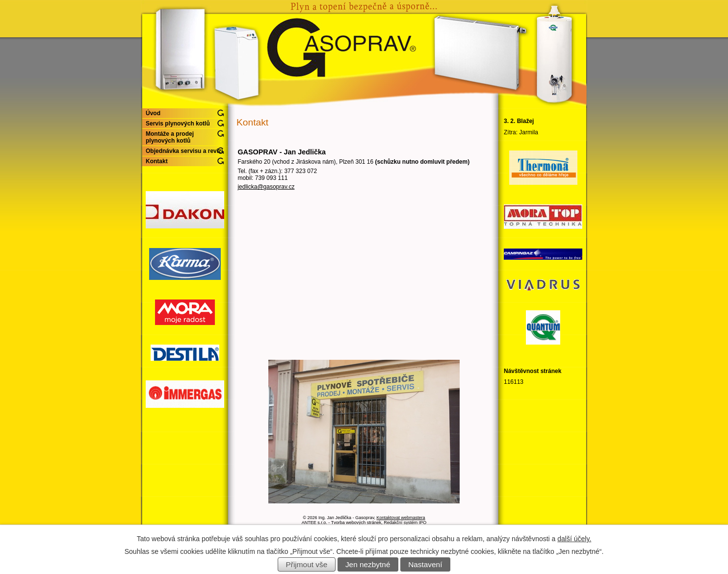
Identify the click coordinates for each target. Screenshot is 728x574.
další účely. (574, 539)
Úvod (153, 113)
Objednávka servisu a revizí (184, 151)
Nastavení (425, 564)
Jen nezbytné (368, 564)
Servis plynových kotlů (178, 124)
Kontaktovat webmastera (401, 518)
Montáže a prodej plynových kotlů (170, 137)
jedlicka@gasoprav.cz (266, 187)
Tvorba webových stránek (356, 523)
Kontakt (157, 161)
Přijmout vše (307, 564)
